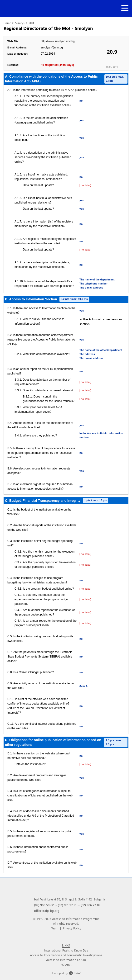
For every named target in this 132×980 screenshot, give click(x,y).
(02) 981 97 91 (67, 905)
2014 (31, 23)
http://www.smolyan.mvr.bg (58, 41)
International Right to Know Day (66, 950)
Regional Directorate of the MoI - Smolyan (48, 28)
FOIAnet (66, 964)
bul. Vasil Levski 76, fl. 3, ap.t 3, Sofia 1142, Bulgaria (70, 899)
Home (7, 23)
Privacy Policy (72, 928)
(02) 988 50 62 (44, 905)
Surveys (20, 23)
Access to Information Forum (66, 960)
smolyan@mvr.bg (52, 47)
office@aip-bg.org (47, 911)
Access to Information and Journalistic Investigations (66, 955)
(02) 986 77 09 (90, 905)
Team (55, 928)
